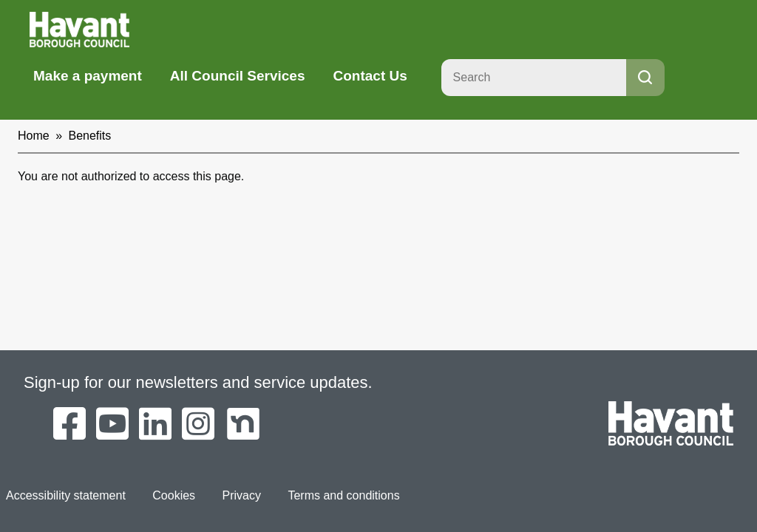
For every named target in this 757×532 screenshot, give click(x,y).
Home (34, 136)
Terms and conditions (343, 495)
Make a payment (88, 76)
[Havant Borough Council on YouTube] (112, 425)
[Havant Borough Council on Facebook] (69, 425)
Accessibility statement (66, 495)
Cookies (174, 495)
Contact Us (370, 76)
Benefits (90, 136)
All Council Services (238, 76)
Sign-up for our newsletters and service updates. (198, 382)
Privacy (242, 495)
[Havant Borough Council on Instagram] (198, 425)
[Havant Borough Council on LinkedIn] (155, 425)
